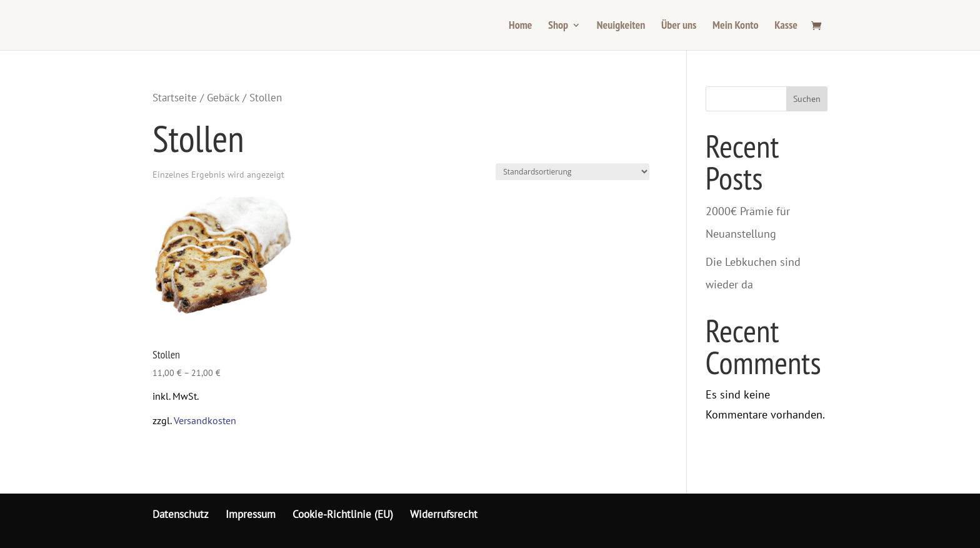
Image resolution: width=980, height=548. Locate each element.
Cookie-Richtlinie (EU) (343, 514)
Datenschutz (181, 514)
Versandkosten (205, 420)
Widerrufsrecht (444, 514)
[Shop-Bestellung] (572, 172)
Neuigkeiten (621, 26)
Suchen (807, 99)
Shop (558, 26)
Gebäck (223, 98)
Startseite (175, 98)
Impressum (251, 514)
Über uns (679, 26)
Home (520, 26)
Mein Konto (735, 26)
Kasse (786, 26)
